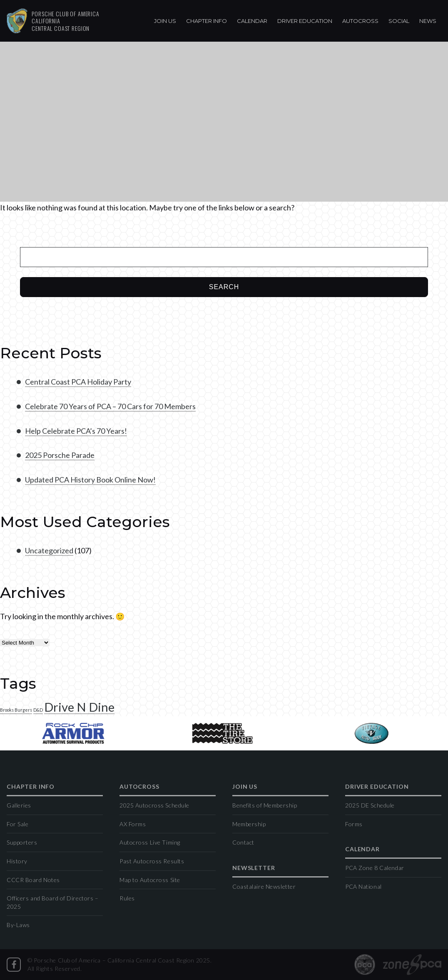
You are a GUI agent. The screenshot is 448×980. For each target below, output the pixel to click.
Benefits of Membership (265, 805)
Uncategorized (49, 550)
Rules (127, 898)
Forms (354, 824)
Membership (249, 824)
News (428, 21)
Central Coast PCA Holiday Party (78, 382)
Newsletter (254, 868)
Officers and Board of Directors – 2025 (52, 902)
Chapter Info (207, 21)
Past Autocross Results (152, 861)
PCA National (363, 886)
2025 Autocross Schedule (154, 805)
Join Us (165, 21)
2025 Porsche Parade (60, 455)
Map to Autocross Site (150, 880)
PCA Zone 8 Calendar (375, 868)
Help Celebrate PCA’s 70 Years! (76, 431)
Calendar (252, 21)
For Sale (17, 824)
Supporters (22, 842)
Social (399, 21)
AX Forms (133, 824)
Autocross (360, 21)
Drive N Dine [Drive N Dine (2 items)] (79, 707)
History (17, 861)
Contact (243, 842)
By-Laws (18, 925)
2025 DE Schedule (370, 805)
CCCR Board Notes (33, 880)
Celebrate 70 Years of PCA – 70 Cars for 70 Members (110, 406)
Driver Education (305, 21)
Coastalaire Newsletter (264, 886)
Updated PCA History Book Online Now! (90, 480)
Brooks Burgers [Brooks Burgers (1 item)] (16, 710)
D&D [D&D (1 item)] (38, 710)
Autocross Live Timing (150, 842)
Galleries (19, 805)
